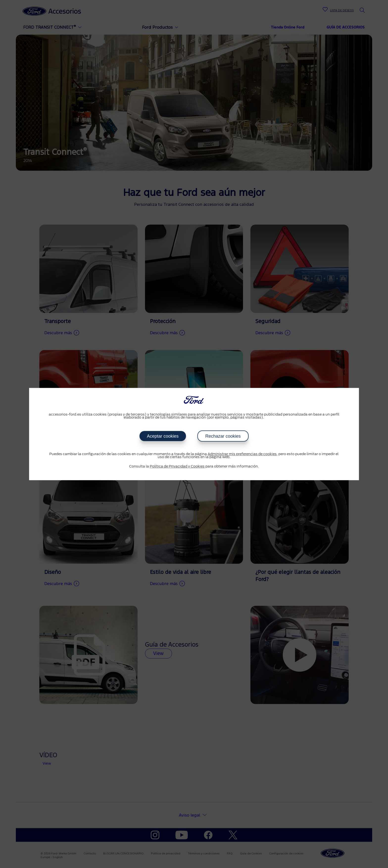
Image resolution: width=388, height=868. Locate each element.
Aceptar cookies (163, 436)
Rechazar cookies (223, 436)
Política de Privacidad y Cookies (177, 467)
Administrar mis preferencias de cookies (242, 454)
